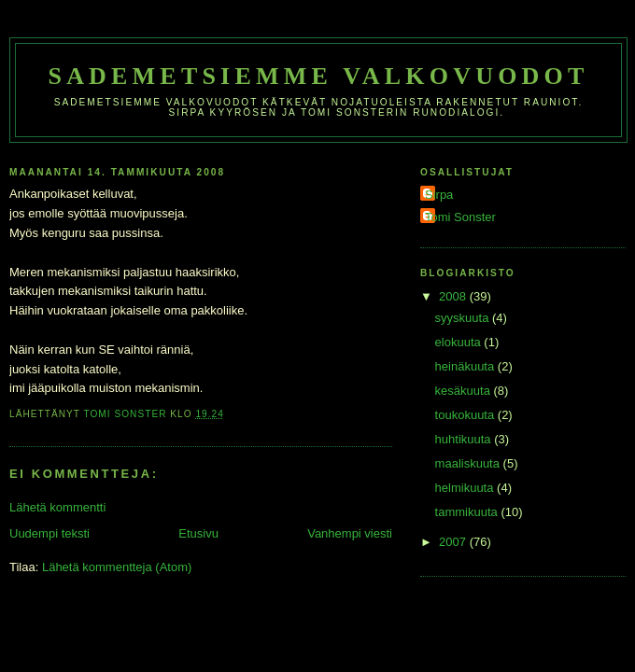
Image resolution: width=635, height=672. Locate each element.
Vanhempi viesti (350, 533)
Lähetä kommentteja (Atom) (117, 567)
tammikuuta (468, 512)
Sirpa (439, 195)
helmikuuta (466, 488)
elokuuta (460, 342)
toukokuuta (466, 415)
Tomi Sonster (460, 217)
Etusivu (198, 533)
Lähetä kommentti (57, 507)
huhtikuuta (465, 439)
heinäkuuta (466, 366)
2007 (454, 542)
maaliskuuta (469, 463)
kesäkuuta (465, 391)
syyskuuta (464, 318)
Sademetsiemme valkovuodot (318, 76)
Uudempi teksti (49, 533)
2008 (454, 296)
